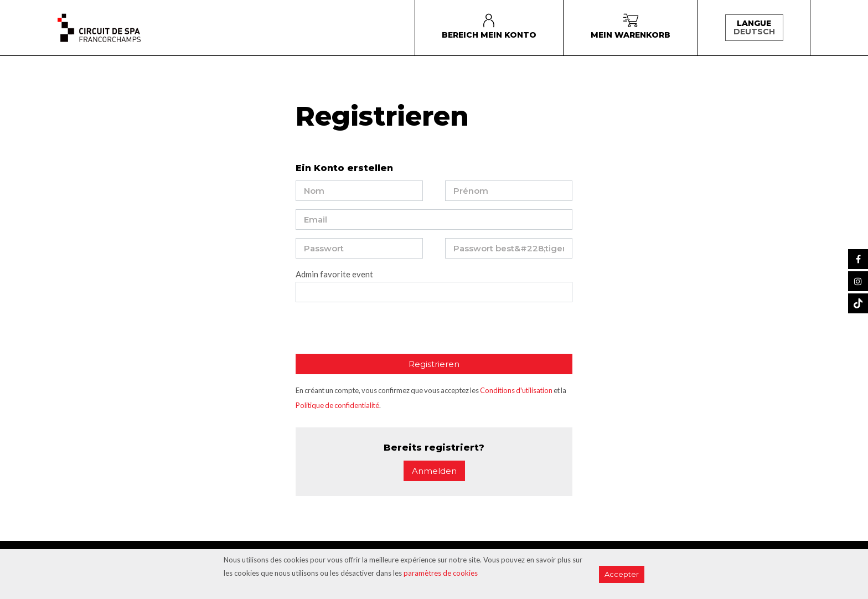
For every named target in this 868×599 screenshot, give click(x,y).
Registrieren (434, 364)
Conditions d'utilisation (516, 390)
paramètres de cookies (441, 573)
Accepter (622, 574)
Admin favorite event (334, 274)
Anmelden (434, 471)
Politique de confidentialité (337, 405)
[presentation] (380, 332)
